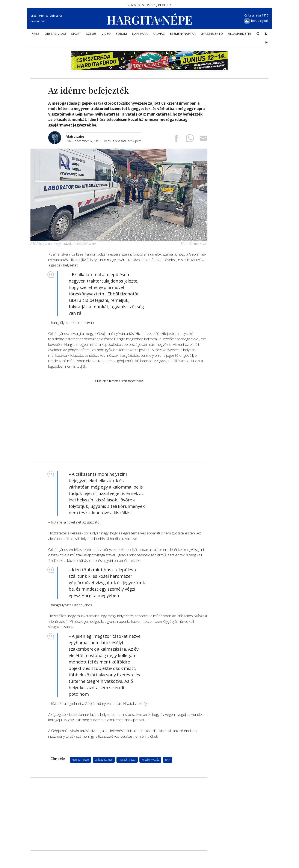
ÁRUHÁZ (159, 34)
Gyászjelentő (212, 34)
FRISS (35, 34)
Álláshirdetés (240, 34)
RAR (168, 760)
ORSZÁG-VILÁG (55, 34)
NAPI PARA (140, 34)
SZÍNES (91, 34)
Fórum (121, 34)
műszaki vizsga (127, 760)
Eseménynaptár (183, 34)
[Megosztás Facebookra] (176, 140)
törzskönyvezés (150, 760)
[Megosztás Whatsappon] (190, 140)
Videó (106, 34)
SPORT (76, 34)
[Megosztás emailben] (203, 140)
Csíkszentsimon (104, 760)
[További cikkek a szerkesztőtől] (57, 133)
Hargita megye (80, 760)
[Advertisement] (119, 426)
